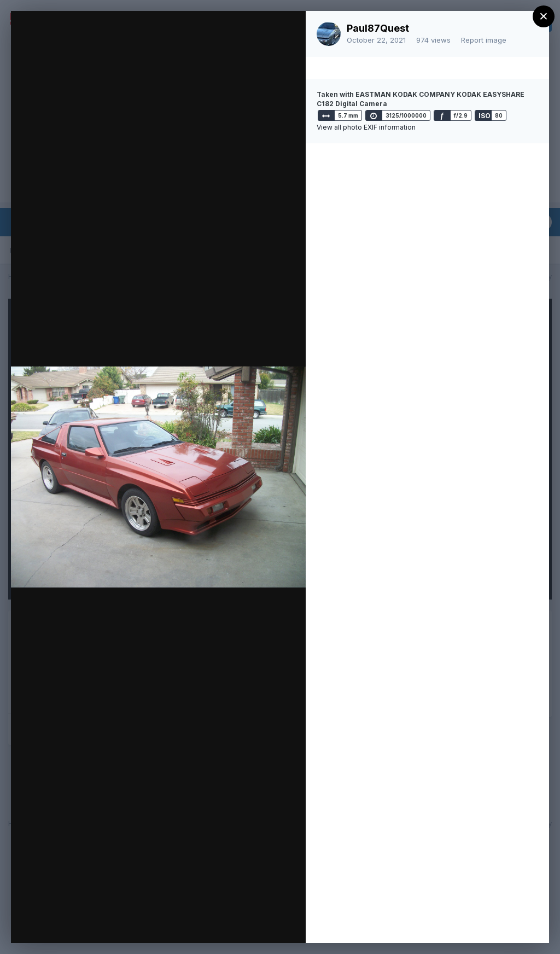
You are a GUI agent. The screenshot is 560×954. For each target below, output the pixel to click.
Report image (484, 40)
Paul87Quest (378, 28)
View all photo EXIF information (366, 127)
